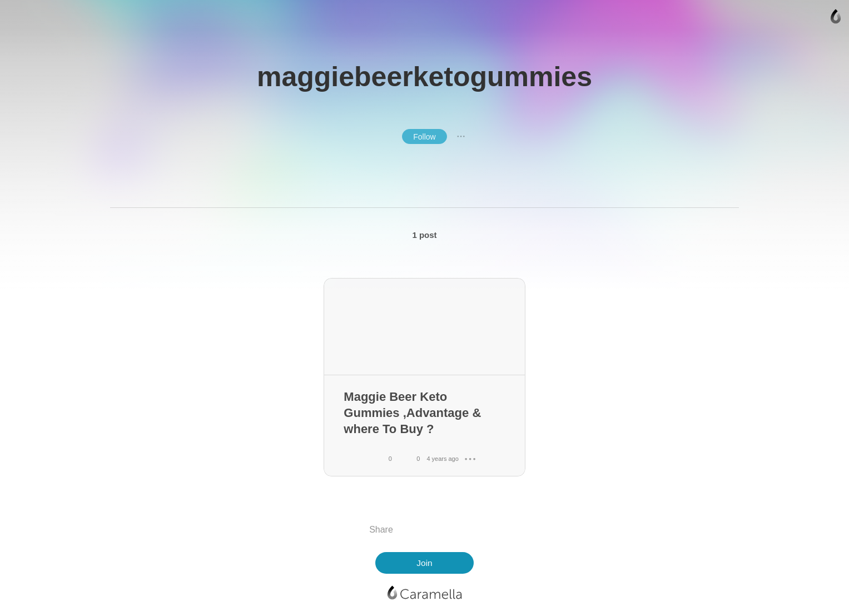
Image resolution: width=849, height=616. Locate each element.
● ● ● (461, 136)
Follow (424, 137)
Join (424, 563)
